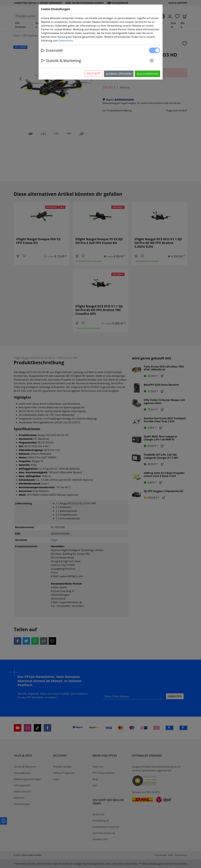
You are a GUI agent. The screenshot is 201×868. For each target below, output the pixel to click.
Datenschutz (66, 41)
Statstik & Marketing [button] (61, 61)
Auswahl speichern (119, 74)
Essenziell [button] (52, 50)
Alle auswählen (147, 74)
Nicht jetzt (94, 73)
